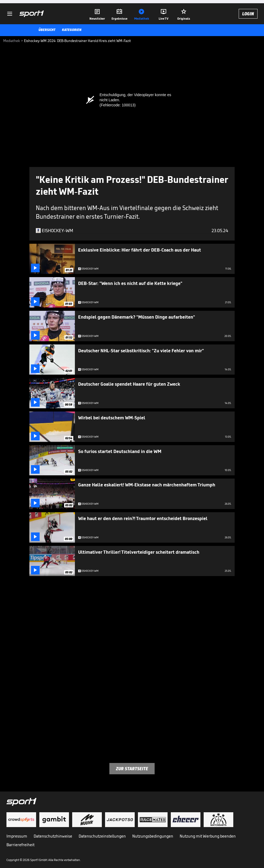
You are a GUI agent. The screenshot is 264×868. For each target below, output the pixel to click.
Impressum (17, 836)
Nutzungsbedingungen (153, 836)
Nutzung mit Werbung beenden (208, 836)
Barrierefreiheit (20, 845)
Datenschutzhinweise (53, 836)
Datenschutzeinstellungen (102, 836)
